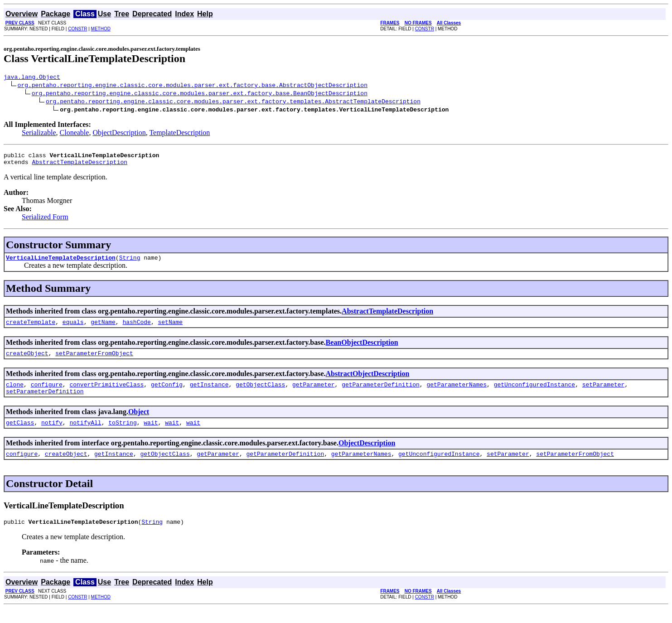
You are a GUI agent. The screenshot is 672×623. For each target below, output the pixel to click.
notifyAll (85, 435)
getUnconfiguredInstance (534, 394)
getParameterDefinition (381, 394)
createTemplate (31, 328)
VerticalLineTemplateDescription (61, 263)
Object (139, 423)
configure (47, 394)
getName (103, 328)
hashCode (136, 328)
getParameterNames (457, 394)
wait (151, 435)
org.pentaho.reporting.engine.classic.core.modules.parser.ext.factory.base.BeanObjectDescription (200, 94)
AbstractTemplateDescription (80, 166)
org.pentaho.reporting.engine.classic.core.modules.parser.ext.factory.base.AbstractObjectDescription (193, 86)
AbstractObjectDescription (368, 382)
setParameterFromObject (94, 361)
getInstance (209, 394)
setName (170, 328)
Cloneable (75, 134)
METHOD (101, 29)
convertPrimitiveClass (106, 394)
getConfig (167, 394)
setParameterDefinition (45, 402)
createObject (27, 361)
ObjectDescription (119, 134)
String (130, 263)
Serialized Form (45, 221)
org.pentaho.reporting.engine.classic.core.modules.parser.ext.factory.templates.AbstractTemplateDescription (233, 102)
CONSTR (77, 29)
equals (73, 328)
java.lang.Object (32, 78)
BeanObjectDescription (362, 349)
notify (52, 435)
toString (122, 435)
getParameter (314, 394)
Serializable (39, 134)
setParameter (604, 394)
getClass (20, 435)
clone (15, 394)
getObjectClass (260, 394)
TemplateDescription (179, 134)
